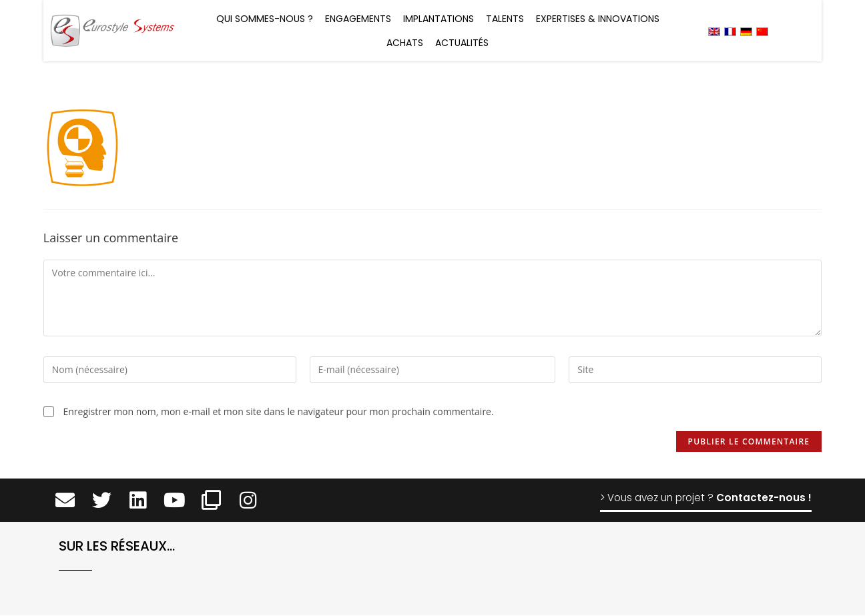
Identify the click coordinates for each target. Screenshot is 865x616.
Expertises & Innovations (598, 19)
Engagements (358, 19)
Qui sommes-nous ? (265, 19)
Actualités (462, 43)
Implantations (439, 19)
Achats (405, 43)
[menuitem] (714, 31)
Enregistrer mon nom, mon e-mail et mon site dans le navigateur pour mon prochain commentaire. (278, 411)
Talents (505, 19)
